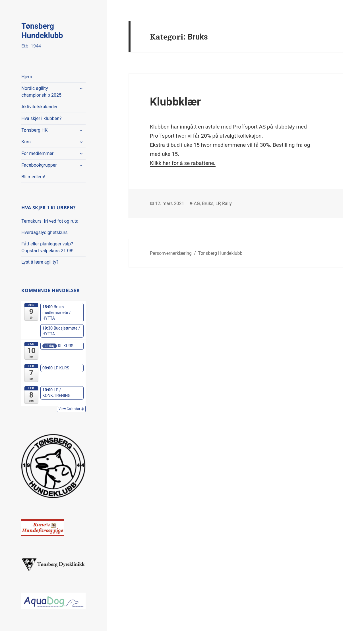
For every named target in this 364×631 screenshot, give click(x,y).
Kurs (26, 142)
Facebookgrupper (39, 165)
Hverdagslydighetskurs (44, 232)
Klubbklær (175, 102)
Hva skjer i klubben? (41, 118)
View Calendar (71, 409)
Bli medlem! (33, 177)
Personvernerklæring (171, 253)
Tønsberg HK (34, 130)
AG (197, 203)
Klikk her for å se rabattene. (183, 163)
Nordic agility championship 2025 (41, 92)
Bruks (208, 203)
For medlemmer (37, 153)
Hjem (27, 77)
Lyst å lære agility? (40, 262)
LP (218, 203)
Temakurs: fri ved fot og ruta (50, 221)
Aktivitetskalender (39, 107)
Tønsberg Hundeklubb (42, 31)
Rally (227, 203)
